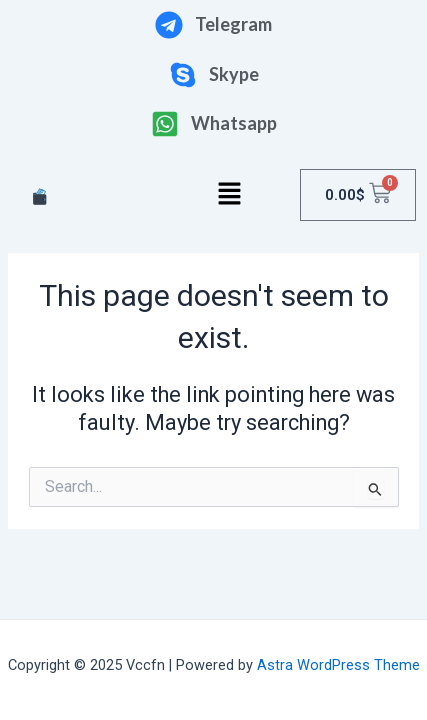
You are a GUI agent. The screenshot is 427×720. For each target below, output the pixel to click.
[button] (230, 195)
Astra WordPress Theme (338, 665)
